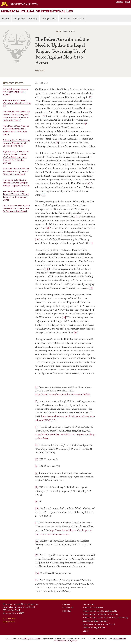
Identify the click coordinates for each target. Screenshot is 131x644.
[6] (89, 183)
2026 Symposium (49, 18)
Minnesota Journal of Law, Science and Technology (106, 618)
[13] (91, 288)
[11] (91, 243)
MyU (126, 2)
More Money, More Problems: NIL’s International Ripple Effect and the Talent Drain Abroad (16, 130)
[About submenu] (69, 18)
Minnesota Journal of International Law (37, 11)
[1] (91, 97)
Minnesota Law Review (93, 608)
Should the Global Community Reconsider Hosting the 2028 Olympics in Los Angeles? (16, 171)
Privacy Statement (119, 638)
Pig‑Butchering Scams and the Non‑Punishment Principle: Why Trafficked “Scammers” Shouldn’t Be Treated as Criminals (16, 157)
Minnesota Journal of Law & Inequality (100, 611)
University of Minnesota (31, 638)
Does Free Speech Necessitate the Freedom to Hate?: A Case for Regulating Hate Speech (16, 208)
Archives (6, 18)
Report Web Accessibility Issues (65, 641)
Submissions (79, 18)
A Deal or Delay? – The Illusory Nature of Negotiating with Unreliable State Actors (16, 143)
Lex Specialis (19, 18)
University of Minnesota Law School (99, 624)
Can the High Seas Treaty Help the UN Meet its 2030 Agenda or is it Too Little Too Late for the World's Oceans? (16, 116)
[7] (44, 195)
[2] (44, 116)
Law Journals (89, 604)
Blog (58, 31)
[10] (37, 239)
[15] (76, 332)
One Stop (119, 2)
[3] (87, 124)
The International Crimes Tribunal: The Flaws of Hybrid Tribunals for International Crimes (16, 196)
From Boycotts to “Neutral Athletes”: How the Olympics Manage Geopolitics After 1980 (17, 183)
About (63, 18)
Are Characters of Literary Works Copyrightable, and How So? (17, 103)
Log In (86, 631)
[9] (47, 228)
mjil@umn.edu (9, 622)
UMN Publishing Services (94, 628)
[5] (70, 164)
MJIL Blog (33, 18)
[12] (46, 269)
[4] (57, 142)
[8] (77, 217)
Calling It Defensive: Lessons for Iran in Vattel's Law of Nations (16, 92)
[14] (64, 317)
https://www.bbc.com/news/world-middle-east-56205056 (63, 394)
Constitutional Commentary (95, 621)
